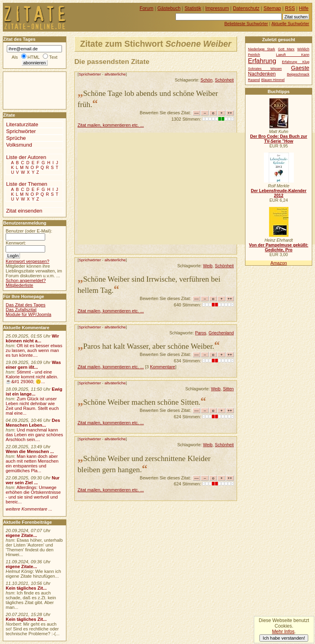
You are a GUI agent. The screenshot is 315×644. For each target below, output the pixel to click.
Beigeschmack (298, 74)
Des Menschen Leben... (33, 423)
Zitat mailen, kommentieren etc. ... (111, 125)
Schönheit (224, 80)
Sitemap (272, 8)
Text (53, 57)
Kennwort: (16, 243)
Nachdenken (262, 74)
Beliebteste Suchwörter (246, 24)
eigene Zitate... (21, 535)
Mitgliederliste (19, 285)
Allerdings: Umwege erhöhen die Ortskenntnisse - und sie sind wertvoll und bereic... (33, 495)
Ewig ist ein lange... (34, 392)
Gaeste (300, 68)
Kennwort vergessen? (27, 261)
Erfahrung (262, 61)
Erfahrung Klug (296, 62)
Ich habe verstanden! (284, 638)
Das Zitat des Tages (25, 305)
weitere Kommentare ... (29, 509)
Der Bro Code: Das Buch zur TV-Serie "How (279, 139)
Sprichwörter (90, 74)
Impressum (217, 8)
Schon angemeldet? (26, 280)
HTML (34, 57)
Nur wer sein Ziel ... (33, 480)
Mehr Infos (283, 632)
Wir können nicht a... (32, 338)
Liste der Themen (27, 184)
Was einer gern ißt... (33, 365)
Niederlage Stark (261, 49)
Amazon (278, 263)
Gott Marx (286, 49)
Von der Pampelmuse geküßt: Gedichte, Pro (279, 247)
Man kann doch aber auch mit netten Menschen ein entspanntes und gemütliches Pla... (32, 463)
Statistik (193, 8)
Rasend (254, 80)
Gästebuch (169, 8)
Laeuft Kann (293, 55)
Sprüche (16, 138)
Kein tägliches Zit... (26, 588)
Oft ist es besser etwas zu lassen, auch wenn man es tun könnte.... (34, 350)
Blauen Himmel (273, 80)
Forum (147, 8)
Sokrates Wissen (265, 69)
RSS (290, 8)
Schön (207, 80)
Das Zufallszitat (21, 310)
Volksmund (19, 145)
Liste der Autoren (26, 157)
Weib (208, 266)
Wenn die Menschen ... (30, 451)
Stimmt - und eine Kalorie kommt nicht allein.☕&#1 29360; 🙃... (32, 377)
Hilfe (304, 8)
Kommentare (162, 367)
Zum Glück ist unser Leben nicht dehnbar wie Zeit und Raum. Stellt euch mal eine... (32, 406)
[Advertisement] (196, 189)
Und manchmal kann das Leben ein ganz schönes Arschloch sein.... (34, 435)
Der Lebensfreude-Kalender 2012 (278, 193)
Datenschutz (246, 8)
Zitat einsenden (24, 211)
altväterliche (115, 74)
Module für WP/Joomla (28, 314)
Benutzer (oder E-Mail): (29, 231)
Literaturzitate (22, 124)
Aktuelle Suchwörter (290, 24)
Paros (201, 333)
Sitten (228, 389)
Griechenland (221, 333)
